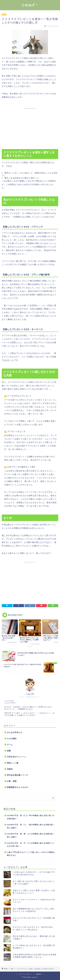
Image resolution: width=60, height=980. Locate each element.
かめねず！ (30, 5)
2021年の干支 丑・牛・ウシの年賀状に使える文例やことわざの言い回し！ (31, 845)
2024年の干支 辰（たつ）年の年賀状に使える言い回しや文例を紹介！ (31, 817)
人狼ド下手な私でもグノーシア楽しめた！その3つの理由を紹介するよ (31, 854)
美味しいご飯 (13, 763)
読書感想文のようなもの (18, 787)
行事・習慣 (12, 781)
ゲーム (10, 745)
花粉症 (10, 769)
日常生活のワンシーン (17, 757)
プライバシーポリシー (25, 974)
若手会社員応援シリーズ (18, 775)
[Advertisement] (30, 127)
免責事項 (39, 974)
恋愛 (4, 15)
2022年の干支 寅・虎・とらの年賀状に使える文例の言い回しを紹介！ (31, 835)
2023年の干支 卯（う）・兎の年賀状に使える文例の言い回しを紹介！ (31, 826)
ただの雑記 (12, 739)
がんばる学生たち (15, 732)
